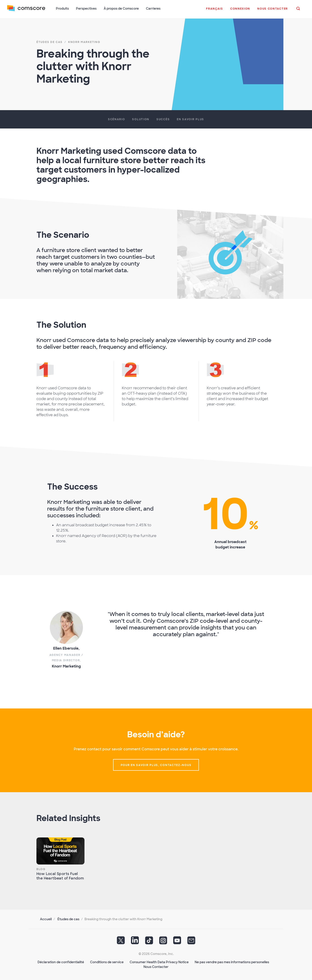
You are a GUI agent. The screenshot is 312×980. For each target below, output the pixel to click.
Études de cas (68, 919)
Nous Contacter (156, 967)
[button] (215, 11)
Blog (41, 869)
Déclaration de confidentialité (61, 962)
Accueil (46, 919)
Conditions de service (107, 962)
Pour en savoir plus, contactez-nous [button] (156, 765)
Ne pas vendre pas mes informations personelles (232, 962)
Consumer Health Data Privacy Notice (159, 962)
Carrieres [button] (153, 9)
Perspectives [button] (86, 9)
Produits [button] (62, 9)
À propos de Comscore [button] (121, 9)
